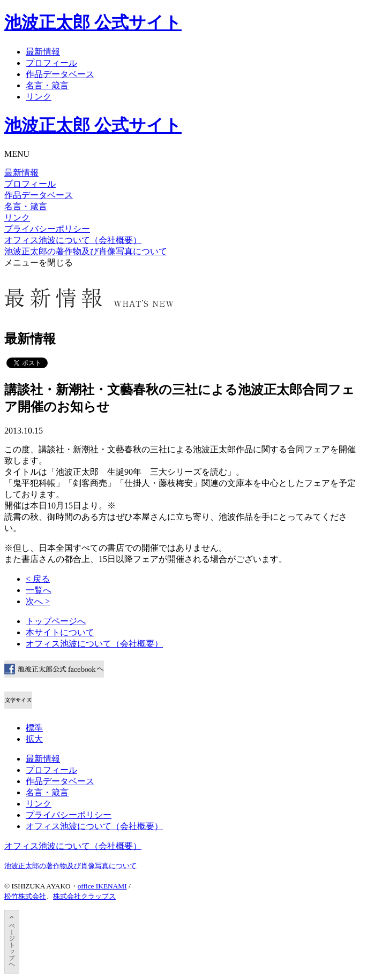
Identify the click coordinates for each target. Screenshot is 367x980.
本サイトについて (60, 632)
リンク (39, 97)
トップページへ (56, 621)
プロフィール (51, 63)
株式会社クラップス (84, 896)
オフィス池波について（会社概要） (73, 240)
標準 (34, 728)
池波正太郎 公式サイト (93, 22)
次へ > (38, 601)
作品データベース (60, 74)
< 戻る (38, 579)
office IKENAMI (102, 886)
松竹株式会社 (25, 896)
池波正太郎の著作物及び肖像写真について (86, 251)
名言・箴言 (47, 85)
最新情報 (43, 52)
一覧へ (39, 590)
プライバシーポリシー (47, 229)
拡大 (34, 739)
